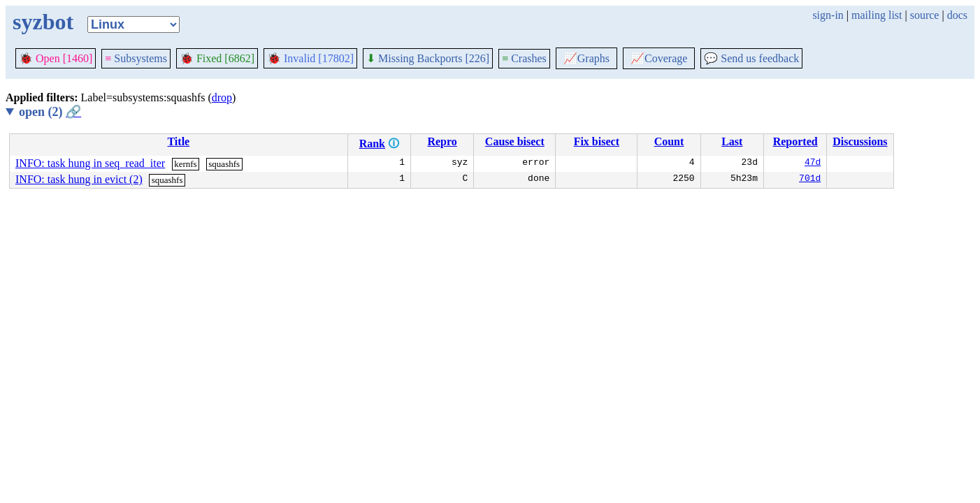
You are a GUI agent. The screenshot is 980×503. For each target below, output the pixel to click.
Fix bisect (597, 141)
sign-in (828, 15)
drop (222, 97)
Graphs (586, 58)
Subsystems (136, 58)
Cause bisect (515, 141)
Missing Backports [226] (428, 58)
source (925, 15)
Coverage (659, 58)
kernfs (186, 164)
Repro (442, 141)
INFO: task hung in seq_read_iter (90, 163)
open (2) (50, 112)
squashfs (224, 164)
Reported (795, 141)
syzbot (43, 22)
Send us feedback (751, 58)
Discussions (860, 141)
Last (732, 141)
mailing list (877, 15)
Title (178, 141)
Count (669, 141)
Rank (372, 144)
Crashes (524, 58)
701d (810, 180)
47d (813, 163)
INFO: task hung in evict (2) (79, 179)
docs (957, 15)
